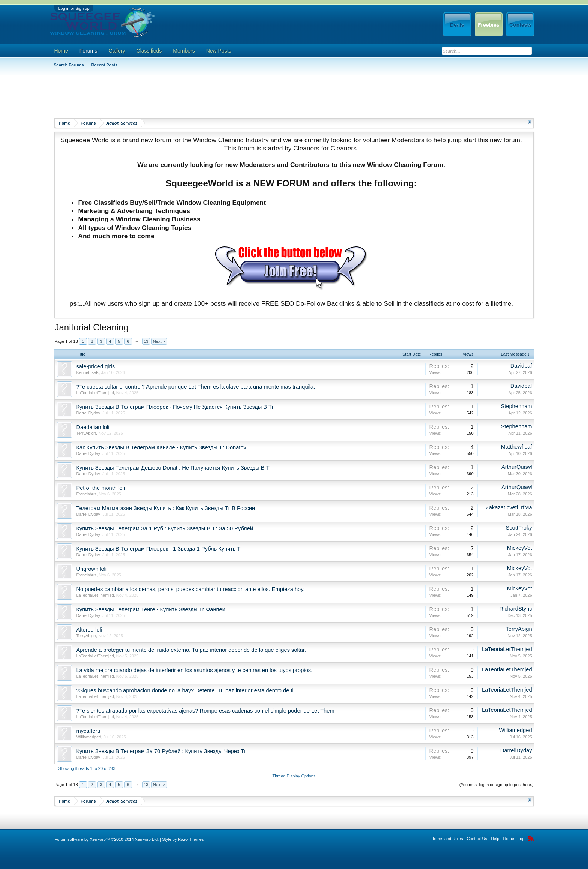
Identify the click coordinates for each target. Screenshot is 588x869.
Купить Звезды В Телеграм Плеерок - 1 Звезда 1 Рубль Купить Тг (159, 549)
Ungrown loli (91, 569)
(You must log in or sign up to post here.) (496, 785)
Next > (159, 341)
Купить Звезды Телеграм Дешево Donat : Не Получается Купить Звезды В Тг (174, 468)
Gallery (117, 51)
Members (184, 51)
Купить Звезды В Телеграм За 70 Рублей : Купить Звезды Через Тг (161, 751)
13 (146, 341)
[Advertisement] (191, 96)
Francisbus (86, 494)
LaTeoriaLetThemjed (95, 393)
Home (61, 51)
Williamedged (88, 737)
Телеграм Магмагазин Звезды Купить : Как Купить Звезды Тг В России (166, 508)
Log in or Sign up (74, 8)
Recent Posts (105, 65)
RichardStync (515, 609)
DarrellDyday (88, 413)
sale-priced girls (95, 366)
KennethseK (87, 372)
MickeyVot (520, 548)
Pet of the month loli (100, 488)
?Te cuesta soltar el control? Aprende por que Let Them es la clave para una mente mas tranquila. (196, 387)
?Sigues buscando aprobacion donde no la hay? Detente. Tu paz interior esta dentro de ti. (185, 690)
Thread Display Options (294, 776)
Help (495, 839)
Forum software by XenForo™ (106, 839)
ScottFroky (519, 528)
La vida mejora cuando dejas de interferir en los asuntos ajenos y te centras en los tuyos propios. (194, 670)
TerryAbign (86, 433)
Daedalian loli (93, 427)
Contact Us (477, 839)
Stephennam (516, 406)
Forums (88, 51)
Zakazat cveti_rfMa (509, 507)
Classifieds (149, 51)
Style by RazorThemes (183, 839)
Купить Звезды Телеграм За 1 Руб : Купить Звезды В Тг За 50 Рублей (165, 528)
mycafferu (88, 731)
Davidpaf (521, 366)
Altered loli (89, 630)
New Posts (219, 51)
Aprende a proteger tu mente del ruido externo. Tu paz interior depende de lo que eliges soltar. (191, 650)
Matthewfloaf (516, 447)
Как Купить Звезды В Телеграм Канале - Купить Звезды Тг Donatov (161, 447)
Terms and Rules (448, 839)
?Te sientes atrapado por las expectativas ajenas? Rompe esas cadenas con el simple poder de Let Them (205, 711)
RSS (531, 839)
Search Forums (69, 65)
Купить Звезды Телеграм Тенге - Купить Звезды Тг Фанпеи (151, 609)
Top (521, 839)
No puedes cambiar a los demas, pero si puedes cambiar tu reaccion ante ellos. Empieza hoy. (190, 589)
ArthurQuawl (517, 467)
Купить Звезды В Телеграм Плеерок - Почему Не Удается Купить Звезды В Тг (175, 407)
